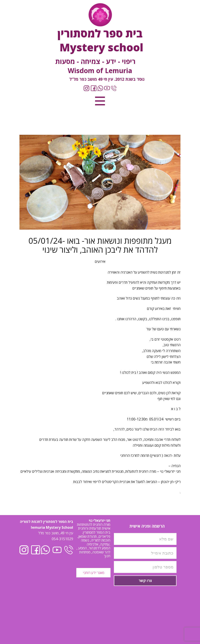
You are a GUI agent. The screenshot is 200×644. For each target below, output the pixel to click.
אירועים (100, 261)
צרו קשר (145, 581)
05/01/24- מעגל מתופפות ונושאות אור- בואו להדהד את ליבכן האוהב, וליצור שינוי (100, 245)
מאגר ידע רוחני (93, 573)
